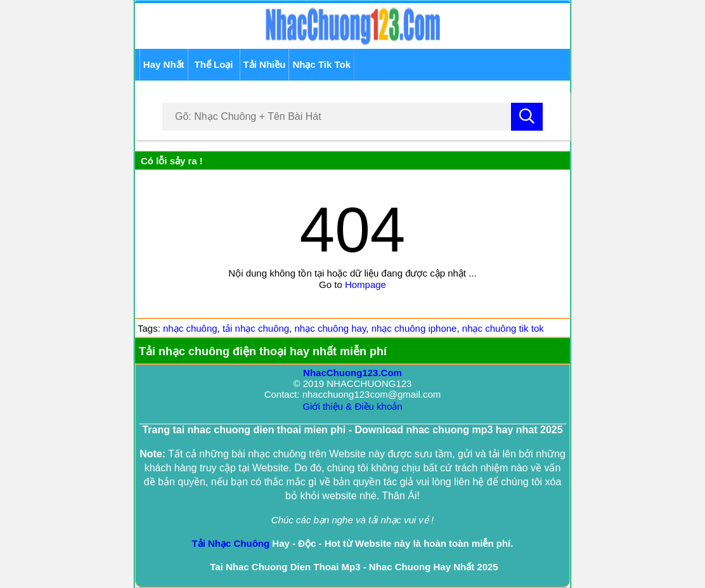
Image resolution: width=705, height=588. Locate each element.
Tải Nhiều (265, 64)
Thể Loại (214, 64)
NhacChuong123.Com (353, 373)
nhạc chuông (190, 328)
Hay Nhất (164, 64)
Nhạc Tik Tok (321, 64)
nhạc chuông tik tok (503, 328)
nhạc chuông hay (331, 328)
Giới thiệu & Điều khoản (352, 406)
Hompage (365, 284)
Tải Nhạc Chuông (231, 543)
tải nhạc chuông (256, 328)
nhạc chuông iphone (414, 328)
